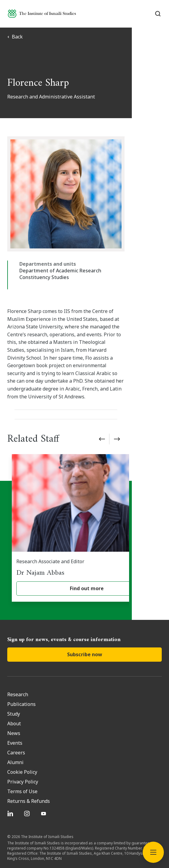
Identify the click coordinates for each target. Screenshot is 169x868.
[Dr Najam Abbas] (87, 505)
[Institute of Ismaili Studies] (42, 13)
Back (15, 37)
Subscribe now (85, 631)
